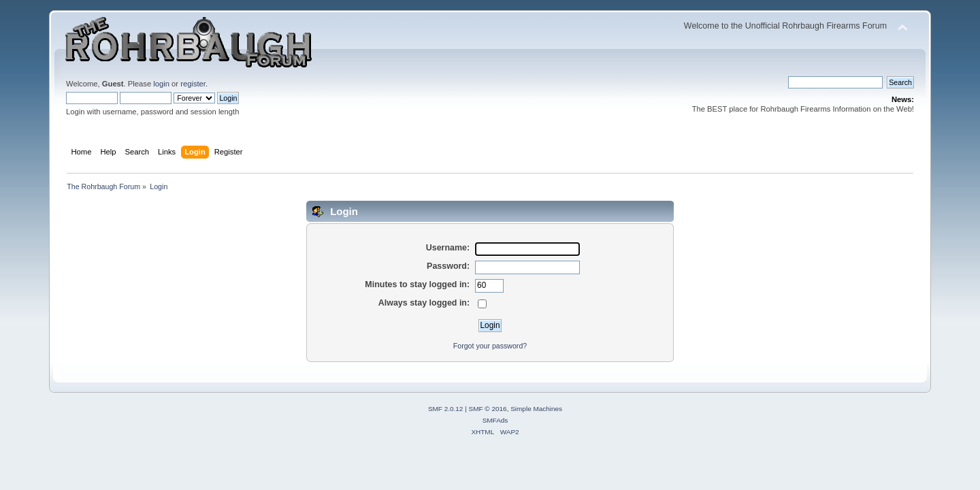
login (161, 84)
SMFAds (495, 420)
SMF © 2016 (488, 409)
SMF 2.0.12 (446, 409)
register (193, 84)
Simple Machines (536, 409)
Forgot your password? (490, 346)
